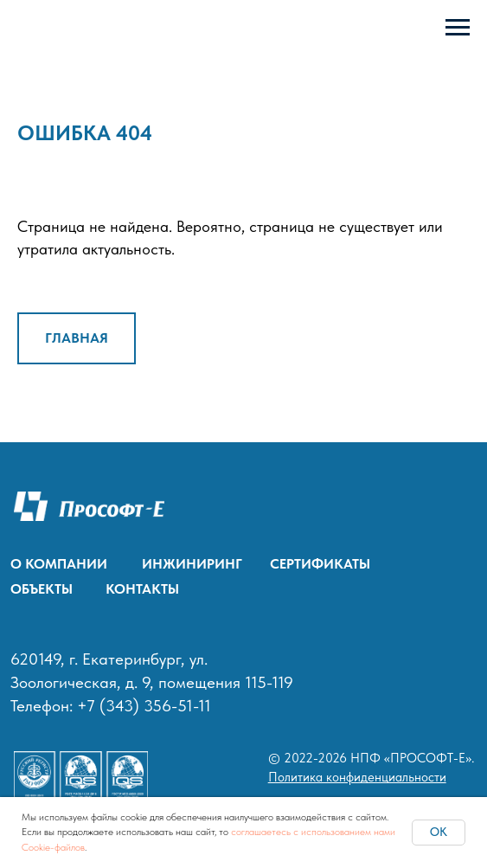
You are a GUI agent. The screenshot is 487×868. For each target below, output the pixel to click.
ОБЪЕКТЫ (42, 588)
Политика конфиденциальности (357, 777)
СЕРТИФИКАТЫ (320, 563)
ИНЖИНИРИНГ (192, 563)
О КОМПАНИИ (59, 563)
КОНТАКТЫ (142, 588)
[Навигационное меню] (458, 28)
